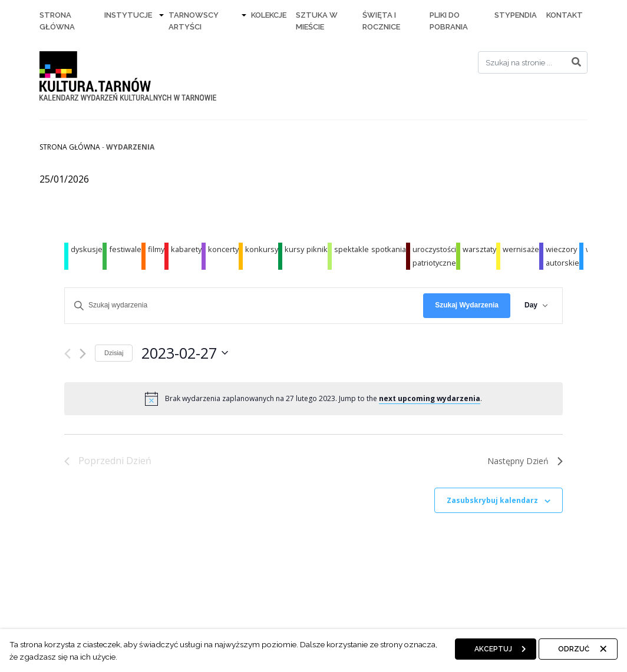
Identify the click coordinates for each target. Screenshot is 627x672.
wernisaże (521, 249)
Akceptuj (493, 649)
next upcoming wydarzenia (430, 398)
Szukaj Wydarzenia (467, 305)
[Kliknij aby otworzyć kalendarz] (185, 353)
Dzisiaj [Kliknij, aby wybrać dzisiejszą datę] (114, 353)
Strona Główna (57, 21)
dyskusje (87, 249)
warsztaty (479, 249)
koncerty (223, 249)
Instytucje (128, 15)
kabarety (186, 249)
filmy (156, 249)
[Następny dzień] (83, 354)
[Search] (533, 62)
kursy (294, 249)
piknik (317, 249)
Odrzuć (574, 649)
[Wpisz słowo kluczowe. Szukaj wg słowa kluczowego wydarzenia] (244, 305)
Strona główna (70, 147)
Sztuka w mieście (317, 21)
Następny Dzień (525, 461)
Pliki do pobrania (449, 21)
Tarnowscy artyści (194, 21)
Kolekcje (269, 15)
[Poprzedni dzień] (67, 354)
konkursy (262, 249)
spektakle (352, 249)
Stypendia (516, 15)
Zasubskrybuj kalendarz (492, 500)
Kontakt (565, 15)
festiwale (125, 249)
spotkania (389, 249)
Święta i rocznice (381, 21)
